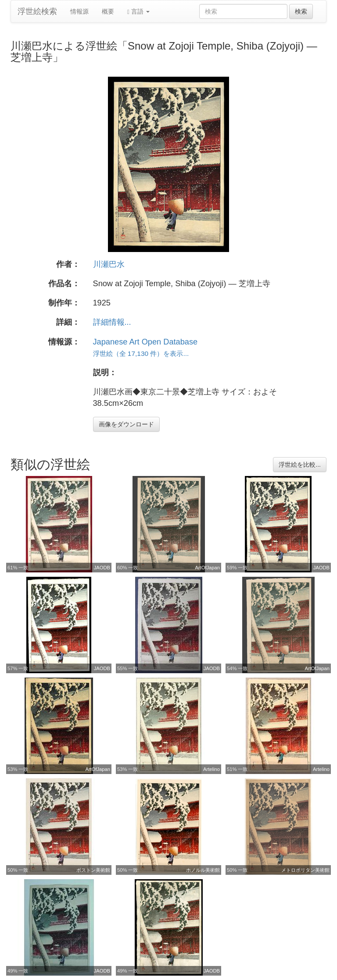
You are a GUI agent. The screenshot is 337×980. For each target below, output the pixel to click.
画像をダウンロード (126, 424)
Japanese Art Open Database (145, 342)
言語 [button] (138, 12)
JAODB (102, 568)
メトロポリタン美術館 (305, 870)
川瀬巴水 (109, 264)
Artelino (212, 769)
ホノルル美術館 (203, 870)
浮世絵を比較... (300, 465)
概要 (108, 11)
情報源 (79, 11)
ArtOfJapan (207, 568)
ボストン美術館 (93, 870)
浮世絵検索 (37, 11)
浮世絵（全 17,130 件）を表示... (141, 353)
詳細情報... (112, 322)
